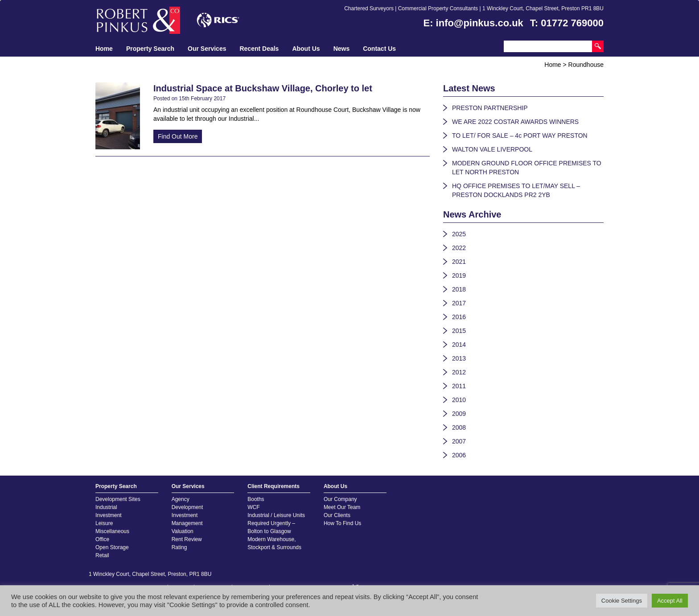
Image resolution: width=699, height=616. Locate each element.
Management (187, 523)
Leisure (104, 523)
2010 (459, 400)
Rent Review (187, 539)
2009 (459, 414)
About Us (306, 49)
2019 (459, 275)
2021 (459, 262)
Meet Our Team (342, 507)
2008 (459, 427)
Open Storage (112, 547)
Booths (256, 499)
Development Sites (118, 499)
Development (187, 507)
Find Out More (178, 136)
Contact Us (379, 49)
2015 (459, 331)
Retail (102, 555)
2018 (459, 289)
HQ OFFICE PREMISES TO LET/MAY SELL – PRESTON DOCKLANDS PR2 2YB (516, 190)
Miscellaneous (112, 531)
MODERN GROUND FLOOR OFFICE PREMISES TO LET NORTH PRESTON (527, 168)
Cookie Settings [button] (622, 601)
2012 (459, 372)
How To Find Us (342, 523)
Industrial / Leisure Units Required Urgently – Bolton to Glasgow (276, 523)
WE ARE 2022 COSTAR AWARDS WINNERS (515, 122)
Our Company (340, 499)
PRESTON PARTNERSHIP (490, 108)
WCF (253, 507)
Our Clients (337, 515)
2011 (459, 386)
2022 (459, 248)
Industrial (106, 507)
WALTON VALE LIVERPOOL (492, 149)
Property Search (150, 49)
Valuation (183, 531)
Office (102, 539)
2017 (459, 303)
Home (104, 49)
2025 (459, 234)
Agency (181, 499)
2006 (459, 455)
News (342, 49)
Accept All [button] (670, 601)
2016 (459, 317)
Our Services (207, 49)
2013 (459, 358)
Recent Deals (259, 49)
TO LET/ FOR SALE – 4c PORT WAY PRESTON (520, 136)
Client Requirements (273, 486)
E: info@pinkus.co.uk (473, 23)
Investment (109, 515)
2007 (459, 441)
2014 (459, 345)
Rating (179, 547)
